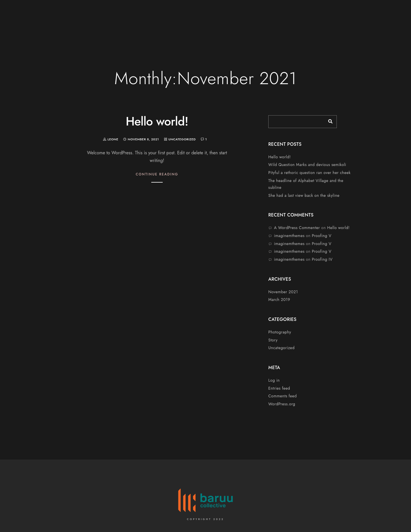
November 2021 (283, 292)
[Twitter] (368, 12)
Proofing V (322, 236)
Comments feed (283, 396)
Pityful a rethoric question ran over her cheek (309, 173)
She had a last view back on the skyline (304, 195)
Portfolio (349, 23)
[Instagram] (389, 12)
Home (264, 23)
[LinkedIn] (379, 12)
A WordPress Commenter (297, 228)
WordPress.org (282, 404)
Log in (274, 380)
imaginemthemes (289, 236)
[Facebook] (358, 12)
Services (319, 23)
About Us (290, 23)
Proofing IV (322, 259)
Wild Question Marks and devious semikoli (307, 165)
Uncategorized (182, 139)
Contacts (381, 23)
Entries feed (279, 388)
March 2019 (279, 300)
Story (273, 340)
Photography (280, 332)
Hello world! (157, 121)
